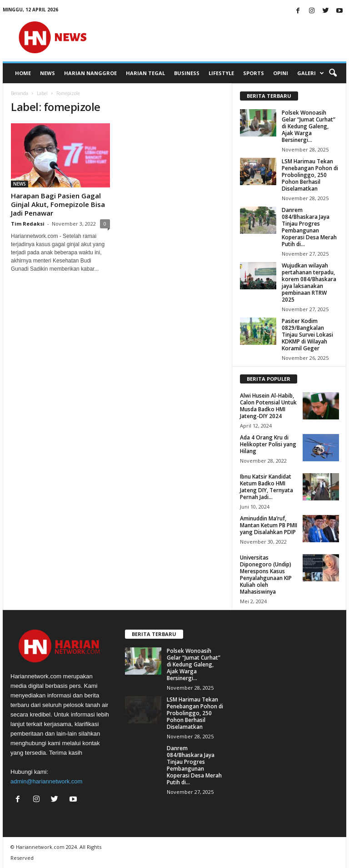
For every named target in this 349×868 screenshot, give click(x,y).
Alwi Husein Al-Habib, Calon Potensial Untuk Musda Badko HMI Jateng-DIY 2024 (268, 406)
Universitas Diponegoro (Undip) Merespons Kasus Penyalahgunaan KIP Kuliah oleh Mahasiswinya (266, 575)
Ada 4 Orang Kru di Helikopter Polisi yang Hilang (268, 444)
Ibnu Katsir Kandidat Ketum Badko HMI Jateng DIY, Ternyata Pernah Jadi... (267, 487)
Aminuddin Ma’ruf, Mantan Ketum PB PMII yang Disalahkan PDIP (269, 525)
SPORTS (254, 73)
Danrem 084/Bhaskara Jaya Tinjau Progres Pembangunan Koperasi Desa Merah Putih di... (309, 227)
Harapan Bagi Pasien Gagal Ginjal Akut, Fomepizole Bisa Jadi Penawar (58, 204)
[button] (333, 73)
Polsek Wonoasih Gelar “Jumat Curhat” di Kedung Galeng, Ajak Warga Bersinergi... (309, 126)
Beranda (20, 93)
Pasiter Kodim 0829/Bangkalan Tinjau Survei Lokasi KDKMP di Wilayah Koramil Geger (307, 335)
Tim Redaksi (28, 224)
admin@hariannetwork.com (46, 781)
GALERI (311, 73)
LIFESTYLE (221, 73)
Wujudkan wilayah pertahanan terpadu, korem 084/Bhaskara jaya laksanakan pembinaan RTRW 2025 (309, 283)
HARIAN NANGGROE (90, 73)
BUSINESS (187, 73)
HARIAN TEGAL (145, 73)
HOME (23, 73)
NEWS (47, 73)
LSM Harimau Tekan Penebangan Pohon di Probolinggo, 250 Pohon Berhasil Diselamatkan (310, 175)
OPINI (281, 73)
